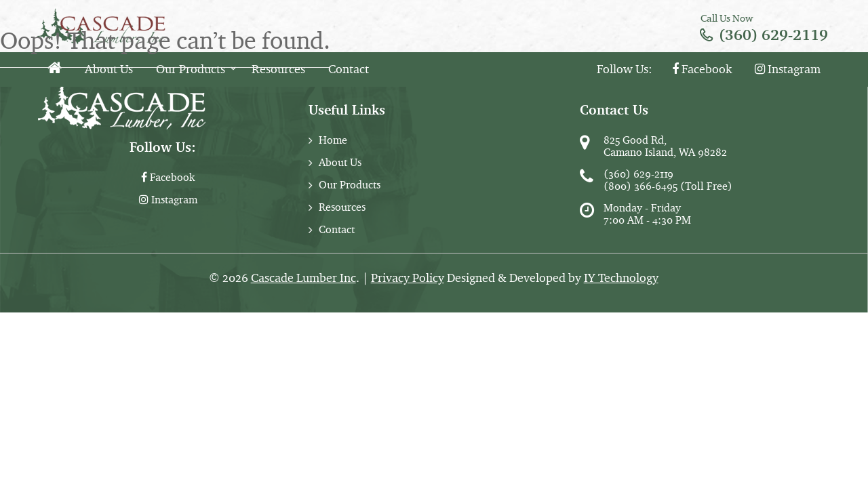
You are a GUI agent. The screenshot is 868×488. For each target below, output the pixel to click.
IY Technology (621, 278)
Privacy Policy (408, 278)
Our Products (191, 69)
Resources (278, 69)
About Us (109, 69)
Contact (349, 69)
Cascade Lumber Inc (303, 278)
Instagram (788, 69)
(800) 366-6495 (640, 186)
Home (333, 140)
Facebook (702, 69)
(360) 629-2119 (773, 35)
